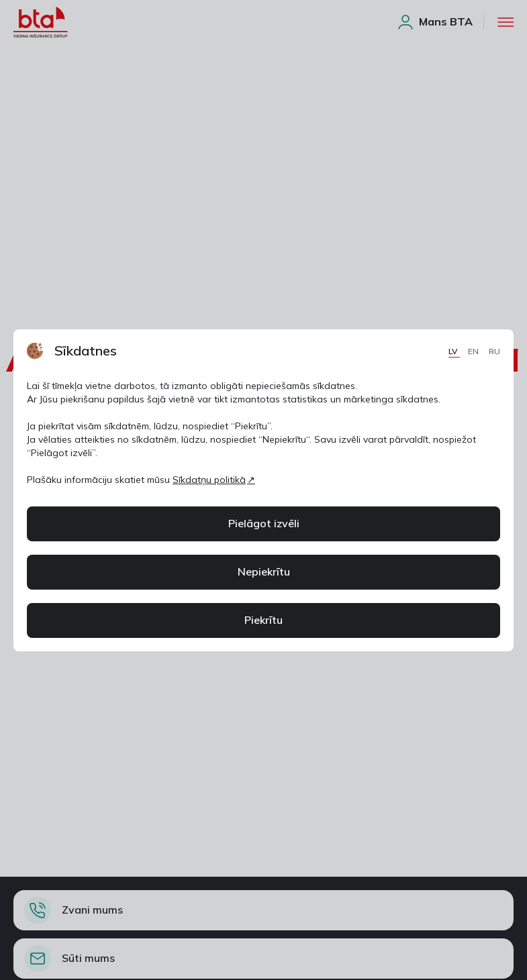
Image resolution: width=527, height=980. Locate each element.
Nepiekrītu (264, 571)
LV (454, 351)
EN (474, 351)
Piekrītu (263, 620)
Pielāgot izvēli (264, 523)
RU (494, 351)
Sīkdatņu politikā (209, 480)
